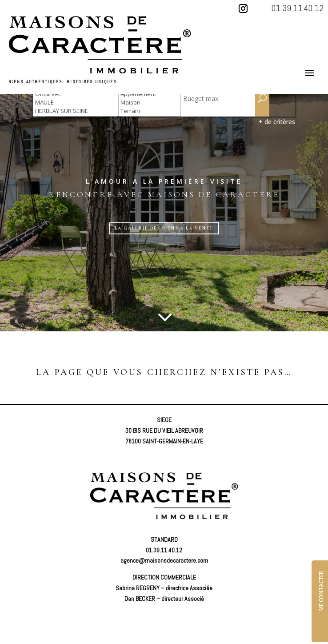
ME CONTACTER (321, 591)
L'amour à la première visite (164, 181)
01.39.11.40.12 (297, 8)
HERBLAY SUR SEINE (76, 111)
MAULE (76, 103)
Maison (150, 103)
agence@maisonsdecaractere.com (164, 560)
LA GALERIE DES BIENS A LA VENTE (164, 228)
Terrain (150, 111)
